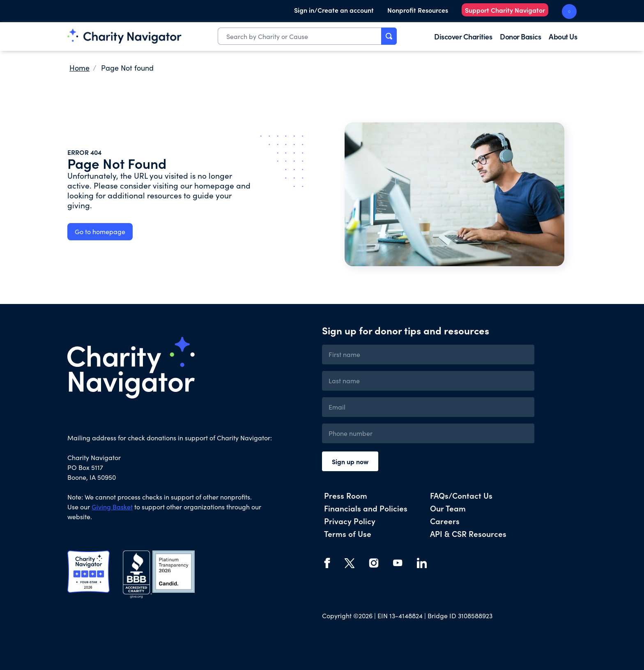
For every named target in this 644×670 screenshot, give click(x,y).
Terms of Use (348, 533)
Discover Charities (463, 36)
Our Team (448, 508)
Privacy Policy (350, 521)
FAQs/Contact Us (461, 495)
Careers (445, 521)
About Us (563, 36)
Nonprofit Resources (418, 10)
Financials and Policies (366, 508)
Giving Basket (112, 507)
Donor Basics (520, 36)
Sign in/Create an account (334, 10)
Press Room (346, 495)
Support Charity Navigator (505, 10)
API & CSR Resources (468, 533)
